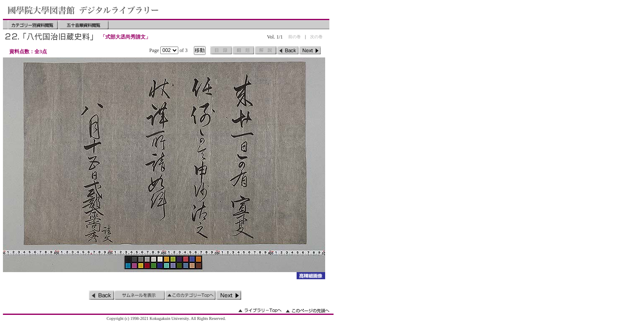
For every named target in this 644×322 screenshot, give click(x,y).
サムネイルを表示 (140, 295)
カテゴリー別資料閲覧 (33, 25)
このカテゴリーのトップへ (190, 295)
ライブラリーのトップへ (260, 310)
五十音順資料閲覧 (83, 25)
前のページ (288, 50)
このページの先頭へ (308, 310)
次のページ (310, 50)
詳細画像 (311, 276)
